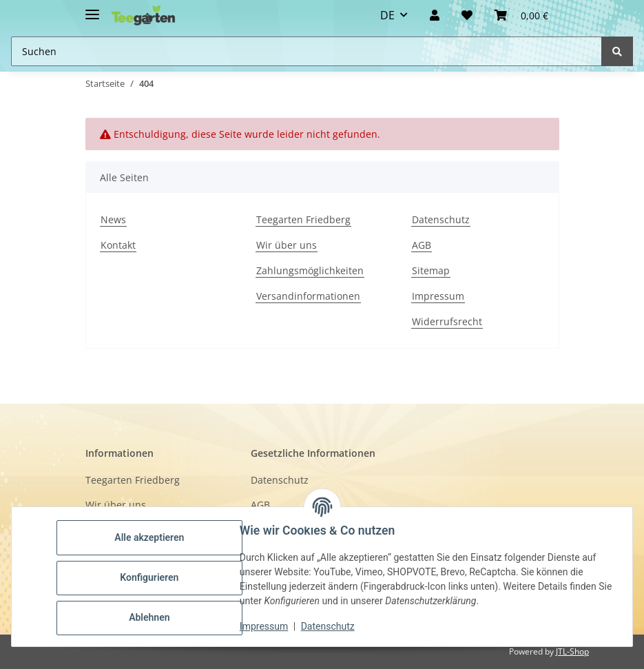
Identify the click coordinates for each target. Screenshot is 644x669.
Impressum (438, 296)
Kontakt (118, 245)
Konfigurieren (151, 577)
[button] (435, 15)
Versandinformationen (308, 296)
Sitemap (431, 270)
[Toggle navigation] (92, 9)
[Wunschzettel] (467, 15)
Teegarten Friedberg (303, 219)
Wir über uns (287, 245)
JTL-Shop (572, 651)
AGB (422, 245)
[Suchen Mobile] (307, 51)
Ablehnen (151, 617)
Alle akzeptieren (151, 537)
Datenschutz (441, 219)
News (113, 219)
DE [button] (387, 15)
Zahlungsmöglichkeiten (310, 270)
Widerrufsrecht (447, 321)
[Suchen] (617, 51)
